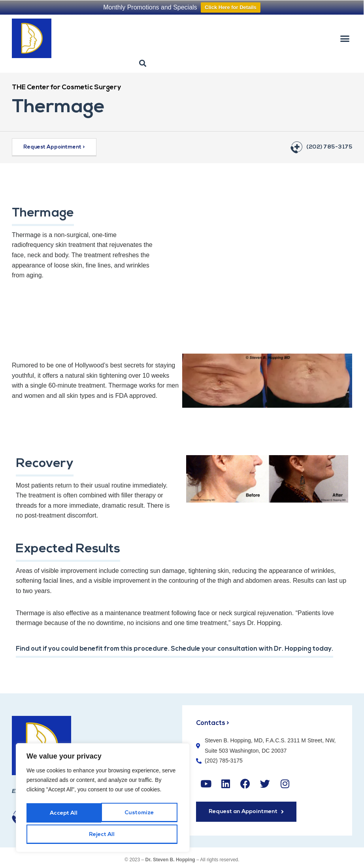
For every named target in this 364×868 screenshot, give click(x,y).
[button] (345, 38)
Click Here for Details (231, 7)
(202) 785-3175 (329, 147)
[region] (103, 800)
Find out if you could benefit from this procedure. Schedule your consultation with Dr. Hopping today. (179, 649)
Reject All (140, 815)
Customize (64, 815)
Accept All (103, 835)
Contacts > (213, 723)
